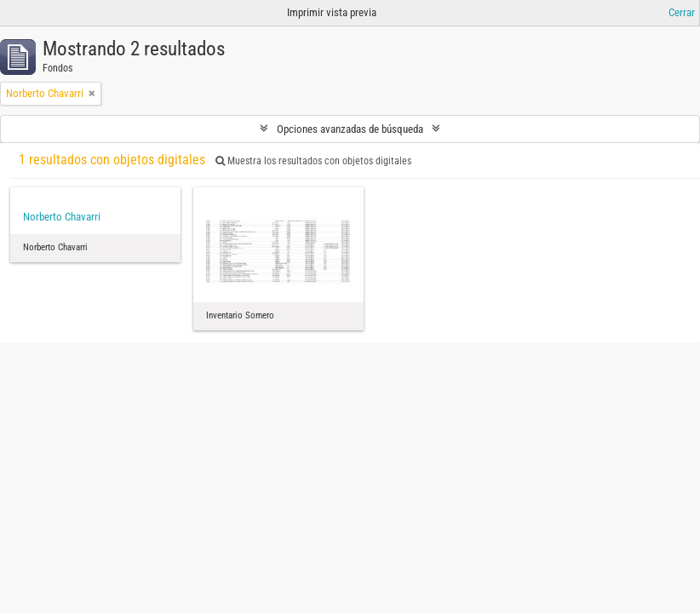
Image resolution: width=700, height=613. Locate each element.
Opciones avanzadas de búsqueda (350, 129)
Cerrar (682, 12)
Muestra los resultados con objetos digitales (313, 161)
